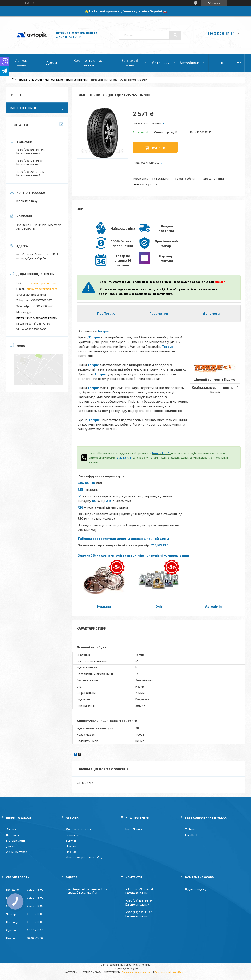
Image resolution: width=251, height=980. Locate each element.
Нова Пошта (134, 829)
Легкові (11, 829)
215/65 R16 (124, 458)
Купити (159, 148)
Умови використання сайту (84, 857)
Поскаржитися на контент (137, 972)
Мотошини (160, 63)
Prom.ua (146, 964)
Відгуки (71, 840)
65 (80, 496)
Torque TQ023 (161, 453)
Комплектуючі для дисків (89, 63)
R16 (80, 507)
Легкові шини (22, 63)
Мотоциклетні (16, 840)
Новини (71, 846)
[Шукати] (175, 35)
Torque (103, 331)
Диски (51, 63)
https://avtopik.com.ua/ (41, 283)
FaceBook (191, 835)
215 (80, 489)
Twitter (190, 829)
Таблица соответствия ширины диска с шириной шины (123, 538)
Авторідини (189, 63)
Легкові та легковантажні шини (66, 80)
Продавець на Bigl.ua (126, 968)
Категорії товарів (23, 108)
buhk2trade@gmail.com (42, 289)
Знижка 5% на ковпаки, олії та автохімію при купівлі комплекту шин (133, 555)
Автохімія (213, 606)
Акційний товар (17, 852)
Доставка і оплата (78, 829)
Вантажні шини (129, 63)
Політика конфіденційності (170, 972)
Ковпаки (104, 606)
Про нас (71, 852)
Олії (159, 606)
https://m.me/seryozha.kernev (37, 318)
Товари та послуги (29, 80)
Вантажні (13, 835)
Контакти (72, 835)
